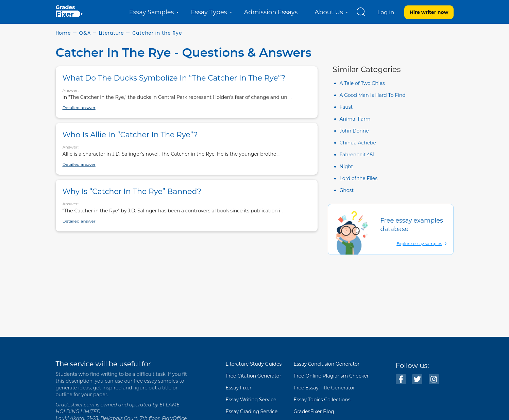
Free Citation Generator (254, 376)
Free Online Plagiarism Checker (331, 376)
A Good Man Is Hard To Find (373, 95)
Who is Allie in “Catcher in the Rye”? (130, 135)
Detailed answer (79, 108)
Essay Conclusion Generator (327, 364)
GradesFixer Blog (314, 412)
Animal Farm (355, 119)
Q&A (85, 33)
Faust (346, 107)
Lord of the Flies (359, 178)
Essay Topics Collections (322, 400)
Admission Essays (271, 12)
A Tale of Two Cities (362, 83)
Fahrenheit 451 (357, 155)
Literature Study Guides (254, 364)
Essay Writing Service (251, 400)
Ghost (347, 190)
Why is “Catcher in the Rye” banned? (132, 191)
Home (63, 33)
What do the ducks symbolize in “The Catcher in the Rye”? (174, 78)
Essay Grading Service (252, 412)
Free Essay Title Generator (324, 388)
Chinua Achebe (358, 143)
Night (346, 167)
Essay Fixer (239, 388)
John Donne (354, 131)
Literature (112, 33)
